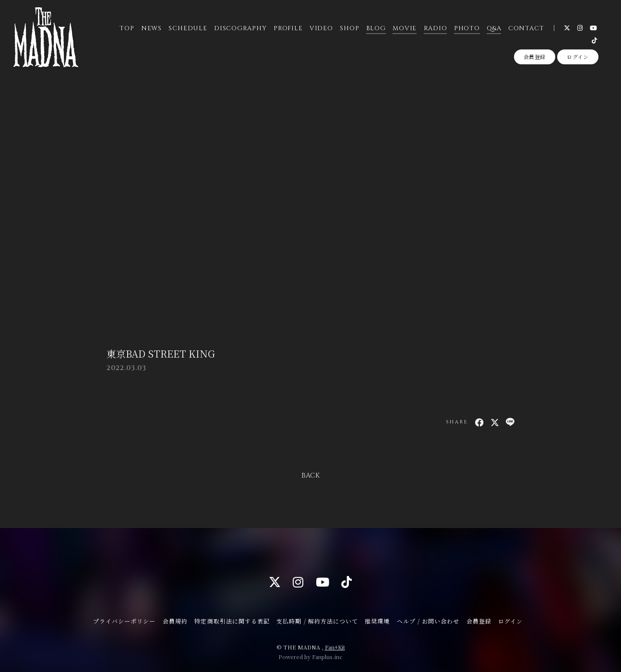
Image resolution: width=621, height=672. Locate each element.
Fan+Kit (335, 647)
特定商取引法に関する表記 (232, 621)
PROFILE (288, 28)
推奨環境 (377, 621)
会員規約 (175, 621)
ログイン (578, 57)
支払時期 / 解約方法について (317, 621)
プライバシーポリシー (124, 621)
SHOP (349, 28)
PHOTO (467, 28)
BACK (310, 475)
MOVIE (405, 28)
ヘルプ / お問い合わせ (428, 621)
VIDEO (321, 28)
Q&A (494, 28)
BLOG (376, 28)
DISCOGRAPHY (240, 28)
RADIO (435, 28)
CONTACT (526, 28)
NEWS (151, 28)
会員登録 (535, 57)
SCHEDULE (188, 28)
